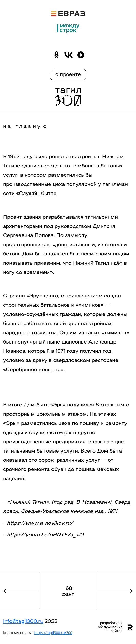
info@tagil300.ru (23, 621)
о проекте (68, 74)
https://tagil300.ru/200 (53, 633)
